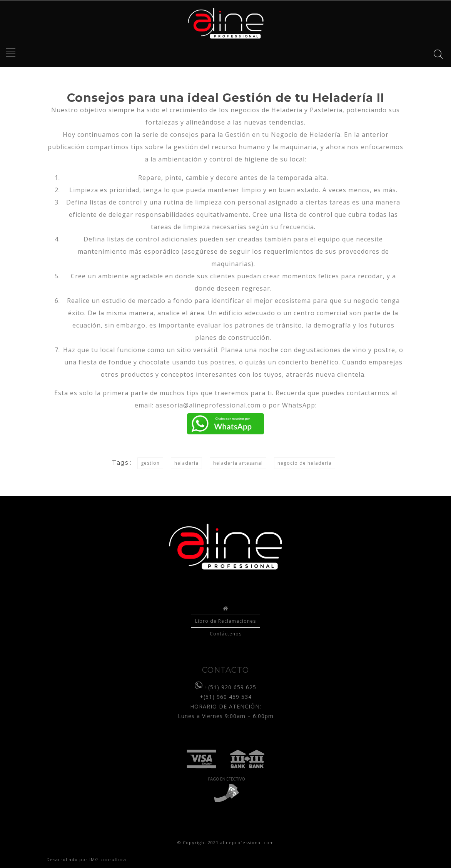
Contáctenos (226, 634)
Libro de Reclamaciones (225, 621)
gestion (150, 463)
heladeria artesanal (238, 463)
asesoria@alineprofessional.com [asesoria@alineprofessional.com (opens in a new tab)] (208, 405)
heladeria (186, 463)
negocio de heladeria (305, 463)
